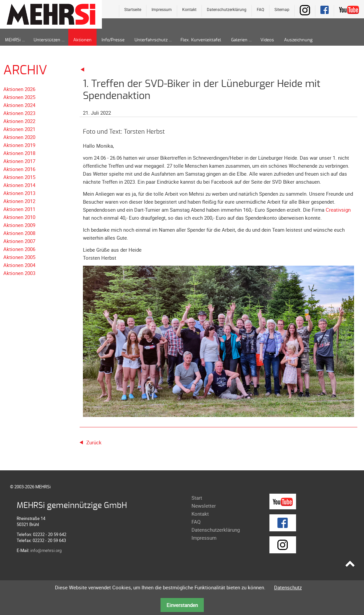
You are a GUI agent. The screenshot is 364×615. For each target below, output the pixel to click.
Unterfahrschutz (151, 40)
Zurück (94, 442)
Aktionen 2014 (19, 185)
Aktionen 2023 (19, 113)
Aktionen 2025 (19, 97)
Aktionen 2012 (19, 201)
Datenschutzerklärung (227, 9)
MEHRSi (13, 40)
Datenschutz (288, 587)
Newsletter (204, 506)
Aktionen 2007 (19, 241)
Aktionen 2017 (19, 161)
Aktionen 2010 (19, 217)
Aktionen (82, 40)
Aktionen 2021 (19, 129)
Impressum (162, 9)
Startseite (133, 9)
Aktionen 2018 (19, 153)
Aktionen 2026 (19, 89)
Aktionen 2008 (19, 233)
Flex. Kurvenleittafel (201, 40)
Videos (267, 40)
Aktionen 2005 (19, 257)
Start (197, 498)
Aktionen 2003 (19, 273)
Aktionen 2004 (19, 265)
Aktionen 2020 (19, 137)
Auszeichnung (298, 40)
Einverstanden (182, 605)
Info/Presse (113, 40)
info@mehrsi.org (46, 550)
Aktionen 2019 (19, 145)
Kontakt (189, 9)
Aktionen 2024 (19, 105)
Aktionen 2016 (19, 169)
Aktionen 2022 (19, 121)
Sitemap (282, 9)
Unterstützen (47, 40)
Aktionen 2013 (19, 193)
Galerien (239, 40)
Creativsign (338, 210)
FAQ (260, 9)
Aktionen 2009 (19, 225)
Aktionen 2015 (19, 177)
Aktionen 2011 (19, 209)
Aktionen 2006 (19, 249)
